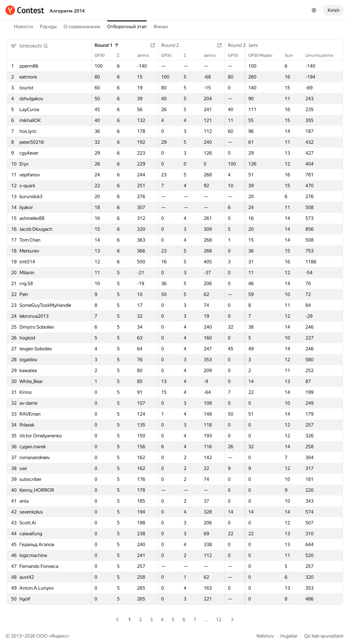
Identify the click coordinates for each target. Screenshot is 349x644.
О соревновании (82, 27)
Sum (292, 55)
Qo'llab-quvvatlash (324, 636)
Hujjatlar (289, 636)
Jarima (146, 55)
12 (219, 620)
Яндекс (59, 636)
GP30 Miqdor (264, 55)
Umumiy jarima (323, 55)
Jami (256, 45)
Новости (23, 27)
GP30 (103, 55)
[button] (34, 46)
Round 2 (173, 45)
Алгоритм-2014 (67, 11)
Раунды (48, 27)
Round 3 (240, 45)
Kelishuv (265, 636)
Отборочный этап (127, 27)
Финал (161, 27)
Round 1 (107, 45)
